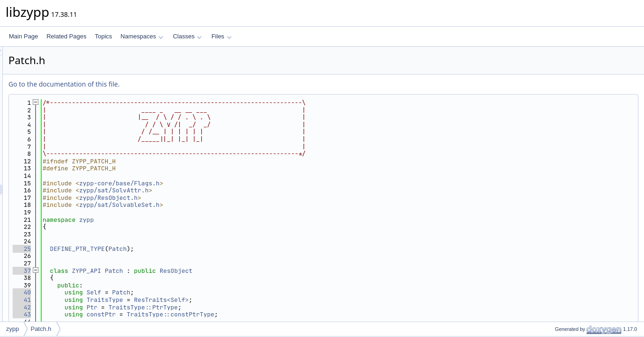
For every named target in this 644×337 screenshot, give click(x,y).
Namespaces (142, 36)
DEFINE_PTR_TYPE (195, 249)
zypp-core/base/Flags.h (237, 183)
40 (139, 292)
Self (211, 292)
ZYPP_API (203, 271)
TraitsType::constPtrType (287, 314)
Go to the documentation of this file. (181, 84)
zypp (204, 220)
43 (139, 314)
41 (139, 300)
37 (139, 271)
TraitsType (222, 300)
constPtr (218, 314)
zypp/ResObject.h (226, 198)
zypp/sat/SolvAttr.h (231, 190)
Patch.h (41, 329)
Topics (103, 36)
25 (139, 249)
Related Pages (66, 36)
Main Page (23, 36)
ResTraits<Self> (278, 300)
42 (139, 307)
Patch (234, 249)
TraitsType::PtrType (260, 307)
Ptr (209, 307)
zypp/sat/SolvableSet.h (237, 205)
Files (221, 36)
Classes (187, 36)
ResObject (293, 271)
